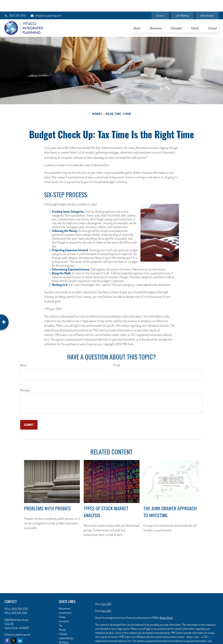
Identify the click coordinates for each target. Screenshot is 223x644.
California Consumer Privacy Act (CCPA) (198, 640)
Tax (61, 614)
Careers (160, 4)
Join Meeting (182, 4)
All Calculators (66, 635)
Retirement (65, 597)
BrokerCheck (166, 606)
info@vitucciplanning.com (46, 4)
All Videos (64, 631)
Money (62, 618)
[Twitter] (14, 629)
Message (25, 379)
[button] (137, 16)
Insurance (64, 610)
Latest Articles (66, 627)
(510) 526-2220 (19, 601)
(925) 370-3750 (15, 4)
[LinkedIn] (20, 629)
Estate (62, 605)
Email (117, 353)
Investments (65, 601)
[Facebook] (7, 629)
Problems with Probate (48, 497)
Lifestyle (63, 622)
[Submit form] (29, 413)
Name (24, 353)
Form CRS (106, 592)
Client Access (207, 4)
